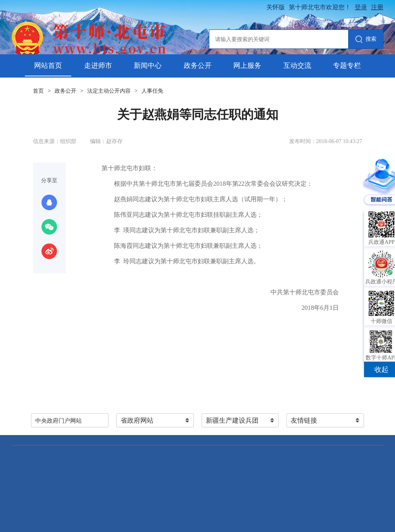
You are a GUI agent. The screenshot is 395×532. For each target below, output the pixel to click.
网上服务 (247, 66)
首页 (38, 91)
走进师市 (98, 66)
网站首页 (48, 66)
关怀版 (276, 7)
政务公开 (198, 66)
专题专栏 (347, 66)
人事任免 (152, 91)
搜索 (366, 40)
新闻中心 (148, 66)
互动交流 (297, 66)
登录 (361, 7)
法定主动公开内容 (109, 91)
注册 (377, 7)
